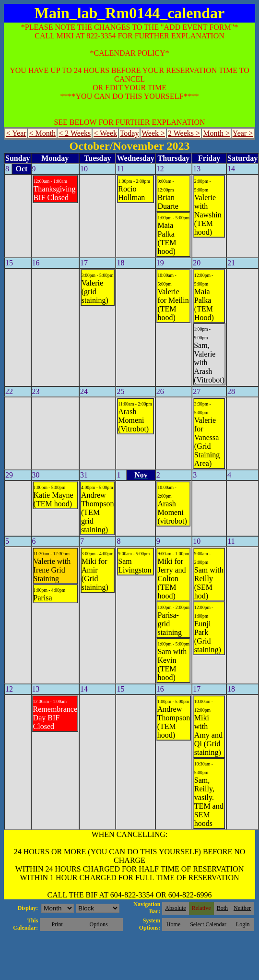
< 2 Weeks (75, 133)
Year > (243, 133)
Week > (153, 133)
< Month (42, 133)
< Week (105, 133)
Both (222, 908)
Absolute (175, 908)
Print (57, 924)
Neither (242, 908)
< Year (16, 133)
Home (173, 924)
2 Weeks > (184, 133)
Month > (216, 133)
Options (99, 924)
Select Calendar (208, 924)
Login (243, 924)
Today (129, 133)
